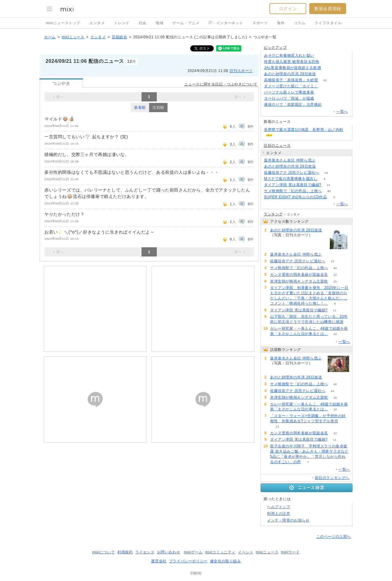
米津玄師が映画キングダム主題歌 (299, 281)
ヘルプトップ (279, 507)
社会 (143, 23)
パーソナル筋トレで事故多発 (289, 92)
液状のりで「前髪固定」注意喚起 (293, 104)
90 (322, 160)
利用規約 (125, 552)
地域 (159, 23)
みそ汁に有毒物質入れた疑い (289, 55)
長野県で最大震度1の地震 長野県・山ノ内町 (304, 130)
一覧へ (342, 112)
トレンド (122, 23)
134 (321, 56)
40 (329, 191)
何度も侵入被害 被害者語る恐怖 (292, 62)
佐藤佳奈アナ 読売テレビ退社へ (292, 173)
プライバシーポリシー (188, 561)
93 (321, 99)
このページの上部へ (334, 537)
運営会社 (159, 561)
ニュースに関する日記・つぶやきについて (221, 84)
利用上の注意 (279, 514)
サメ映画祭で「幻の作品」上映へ (293, 191)
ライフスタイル (328, 23)
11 (328, 185)
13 (277, 426)
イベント (246, 552)
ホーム (50, 37)
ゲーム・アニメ (186, 23)
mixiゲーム (193, 552)
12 (335, 275)
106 (329, 105)
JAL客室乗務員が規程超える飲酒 (292, 68)
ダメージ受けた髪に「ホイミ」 (291, 86)
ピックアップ (275, 47)
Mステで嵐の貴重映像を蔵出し (291, 179)
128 (328, 68)
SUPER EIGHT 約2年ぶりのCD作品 (296, 197)
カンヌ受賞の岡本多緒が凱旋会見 (299, 275)
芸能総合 (119, 37)
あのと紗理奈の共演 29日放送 (290, 74)
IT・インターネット (226, 23)
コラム (300, 23)
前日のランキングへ (332, 478)
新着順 (140, 108)
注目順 (158, 108)
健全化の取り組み (226, 561)
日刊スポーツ (241, 71)
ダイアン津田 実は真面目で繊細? (293, 185)
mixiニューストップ (63, 23)
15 (335, 281)
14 (335, 334)
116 (321, 92)
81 (323, 74)
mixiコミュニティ (220, 552)
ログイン (288, 9)
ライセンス (145, 552)
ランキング (273, 214)
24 (326, 173)
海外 (281, 23)
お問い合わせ (169, 552)
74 (325, 86)
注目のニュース (277, 146)
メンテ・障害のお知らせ (288, 520)
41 (325, 80)
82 (326, 62)
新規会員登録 (328, 9)
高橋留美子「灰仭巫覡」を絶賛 (291, 80)
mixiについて (104, 552)
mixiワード (290, 552)
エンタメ (97, 23)
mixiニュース (73, 37)
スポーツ (260, 23)
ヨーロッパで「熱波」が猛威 (289, 98)
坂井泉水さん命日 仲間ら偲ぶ (290, 160)
